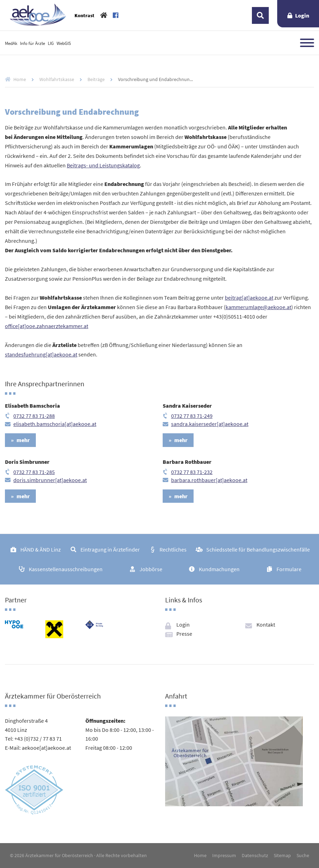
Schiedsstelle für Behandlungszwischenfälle (258, 549)
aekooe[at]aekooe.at (46, 748)
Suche (303, 855)
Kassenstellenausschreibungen (66, 569)
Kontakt (266, 625)
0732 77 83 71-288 (34, 416)
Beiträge (96, 79)
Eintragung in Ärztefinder (110, 549)
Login (302, 15)
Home (20, 79)
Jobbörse (151, 569)
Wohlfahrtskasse (57, 79)
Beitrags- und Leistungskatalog (103, 165)
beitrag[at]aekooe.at (249, 298)
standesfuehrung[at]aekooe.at (41, 354)
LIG (51, 43)
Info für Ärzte (32, 43)
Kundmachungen (219, 569)
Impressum (224, 855)
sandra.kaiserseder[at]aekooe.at (210, 424)
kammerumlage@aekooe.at (258, 307)
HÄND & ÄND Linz (41, 549)
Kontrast (84, 15)
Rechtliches (173, 549)
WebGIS (64, 43)
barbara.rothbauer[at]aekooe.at (209, 480)
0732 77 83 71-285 (34, 472)
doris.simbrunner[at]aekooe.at (50, 480)
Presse (184, 634)
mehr (23, 440)
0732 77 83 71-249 (192, 416)
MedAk (11, 43)
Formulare (289, 569)
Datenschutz (255, 855)
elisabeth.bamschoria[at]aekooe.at (55, 424)
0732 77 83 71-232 (192, 472)
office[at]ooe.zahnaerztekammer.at (47, 326)
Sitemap (282, 855)
